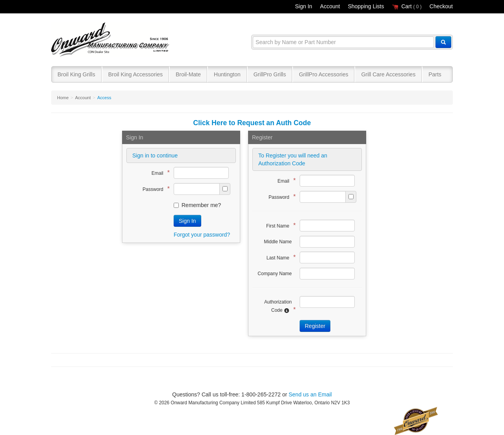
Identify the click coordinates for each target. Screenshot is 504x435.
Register (315, 326)
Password (154, 189)
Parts (435, 74)
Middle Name (278, 242)
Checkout (441, 6)
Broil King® (111, 40)
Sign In (304, 6)
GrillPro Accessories (323, 74)
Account (330, 6)
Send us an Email (310, 394)
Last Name (279, 257)
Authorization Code (278, 306)
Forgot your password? (202, 235)
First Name (279, 225)
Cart (407, 6)
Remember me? (197, 205)
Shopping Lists (366, 6)
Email (159, 173)
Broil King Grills (76, 74)
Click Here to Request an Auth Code (252, 123)
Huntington (227, 74)
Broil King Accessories (136, 74)
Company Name (275, 274)
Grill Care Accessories (388, 74)
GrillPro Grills (270, 74)
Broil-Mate (188, 74)
